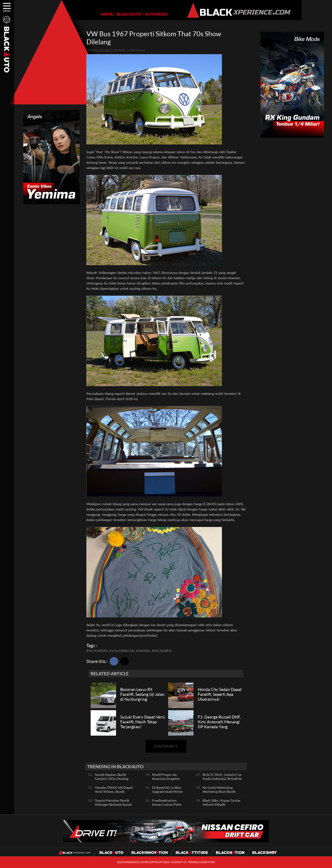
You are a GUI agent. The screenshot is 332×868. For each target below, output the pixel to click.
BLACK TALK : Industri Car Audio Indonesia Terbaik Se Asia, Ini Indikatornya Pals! (222, 779)
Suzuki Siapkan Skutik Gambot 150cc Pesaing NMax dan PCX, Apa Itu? (113, 779)
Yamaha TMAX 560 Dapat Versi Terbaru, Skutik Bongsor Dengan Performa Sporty (114, 793)
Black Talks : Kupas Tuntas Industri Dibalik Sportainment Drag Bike (221, 804)
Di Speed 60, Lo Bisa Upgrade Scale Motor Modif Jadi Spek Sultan (167, 793)
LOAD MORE (166, 746)
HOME (92, 14)
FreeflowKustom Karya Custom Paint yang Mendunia (167, 804)
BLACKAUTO (114, 14)
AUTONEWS (142, 14)
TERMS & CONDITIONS (201, 862)
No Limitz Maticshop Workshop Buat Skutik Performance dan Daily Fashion (219, 793)
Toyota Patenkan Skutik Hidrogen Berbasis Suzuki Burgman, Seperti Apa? (113, 804)
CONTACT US (179, 862)
